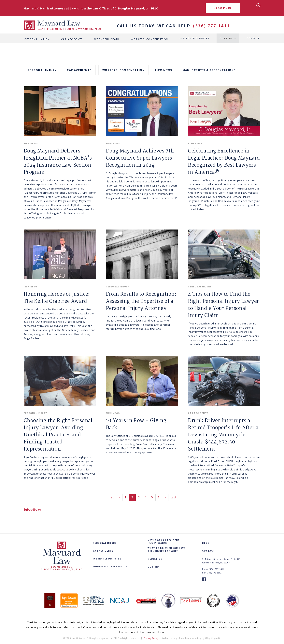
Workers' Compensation (149, 38)
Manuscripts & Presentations (209, 70)
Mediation (155, 559)
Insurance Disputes (194, 38)
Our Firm (226, 38)
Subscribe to (32, 510)
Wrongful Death (107, 38)
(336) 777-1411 (211, 26)
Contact (253, 38)
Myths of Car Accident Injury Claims (164, 542)
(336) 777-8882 (214, 573)
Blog (206, 543)
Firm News (164, 70)
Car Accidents (72, 38)
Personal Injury (37, 38)
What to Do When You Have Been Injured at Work (166, 549)
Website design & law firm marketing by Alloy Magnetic (192, 638)
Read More (223, 8)
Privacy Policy (151, 638)
